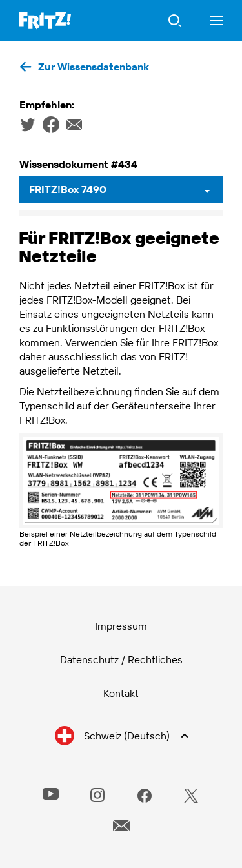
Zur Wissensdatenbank (94, 67)
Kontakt (121, 693)
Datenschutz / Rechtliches (121, 659)
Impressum (121, 626)
